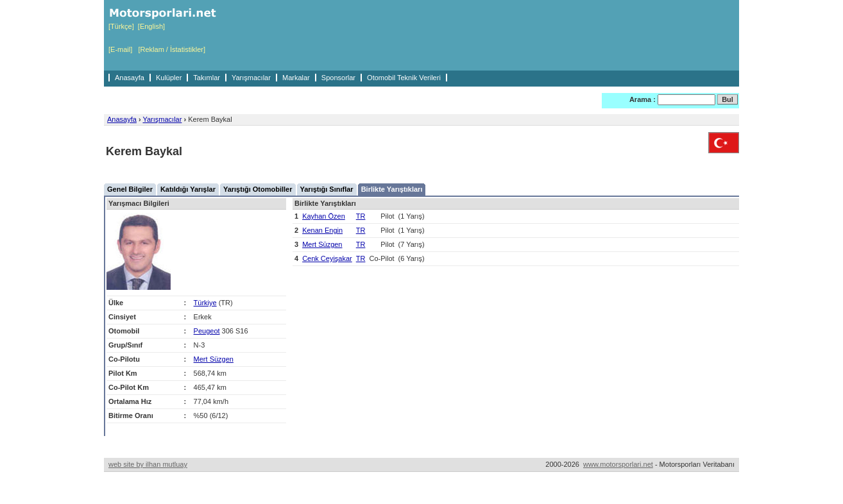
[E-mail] (120, 49)
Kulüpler (169, 78)
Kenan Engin (322, 230)
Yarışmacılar (251, 78)
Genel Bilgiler (130, 189)
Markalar (296, 78)
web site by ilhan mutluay (148, 464)
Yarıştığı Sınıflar (327, 189)
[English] (151, 26)
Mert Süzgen (214, 359)
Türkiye (205, 303)
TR (361, 216)
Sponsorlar (338, 78)
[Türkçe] (121, 26)
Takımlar (207, 78)
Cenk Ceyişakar (327, 258)
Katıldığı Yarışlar (188, 189)
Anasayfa (130, 78)
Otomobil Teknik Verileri (404, 78)
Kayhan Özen (324, 216)
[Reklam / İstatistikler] (172, 49)
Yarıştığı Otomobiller (258, 189)
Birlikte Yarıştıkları (392, 189)
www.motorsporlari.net (618, 464)
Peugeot (207, 331)
